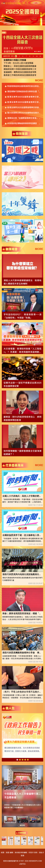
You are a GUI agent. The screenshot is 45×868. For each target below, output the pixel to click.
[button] (35, 51)
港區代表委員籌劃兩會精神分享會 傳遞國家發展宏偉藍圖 (22, 653)
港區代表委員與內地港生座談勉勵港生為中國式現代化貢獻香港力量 (22, 574)
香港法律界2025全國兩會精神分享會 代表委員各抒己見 (24, 102)
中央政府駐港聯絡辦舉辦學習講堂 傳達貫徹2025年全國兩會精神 (24, 124)
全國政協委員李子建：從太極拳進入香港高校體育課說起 (22, 535)
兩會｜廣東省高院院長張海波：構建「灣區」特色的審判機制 (22, 613)
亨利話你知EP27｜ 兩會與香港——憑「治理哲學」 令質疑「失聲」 (22, 316)
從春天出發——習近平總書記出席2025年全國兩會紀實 (22, 384)
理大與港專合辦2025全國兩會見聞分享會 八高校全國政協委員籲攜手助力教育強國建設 (24, 113)
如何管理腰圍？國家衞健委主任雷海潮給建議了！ (22, 453)
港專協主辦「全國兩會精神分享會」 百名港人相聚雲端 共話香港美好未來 (24, 118)
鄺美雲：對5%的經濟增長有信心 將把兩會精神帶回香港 (22, 418)
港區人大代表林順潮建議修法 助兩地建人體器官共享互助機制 (22, 282)
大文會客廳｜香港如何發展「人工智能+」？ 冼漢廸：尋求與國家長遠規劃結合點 (22, 350)
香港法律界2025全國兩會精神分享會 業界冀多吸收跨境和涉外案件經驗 (24, 97)
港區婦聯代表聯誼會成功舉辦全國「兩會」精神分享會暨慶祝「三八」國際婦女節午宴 (24, 92)
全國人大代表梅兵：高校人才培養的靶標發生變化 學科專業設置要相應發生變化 (22, 496)
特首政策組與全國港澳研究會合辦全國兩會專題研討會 (24, 86)
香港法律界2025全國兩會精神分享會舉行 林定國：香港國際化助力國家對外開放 (24, 108)
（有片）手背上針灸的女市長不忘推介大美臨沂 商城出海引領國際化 (22, 692)
